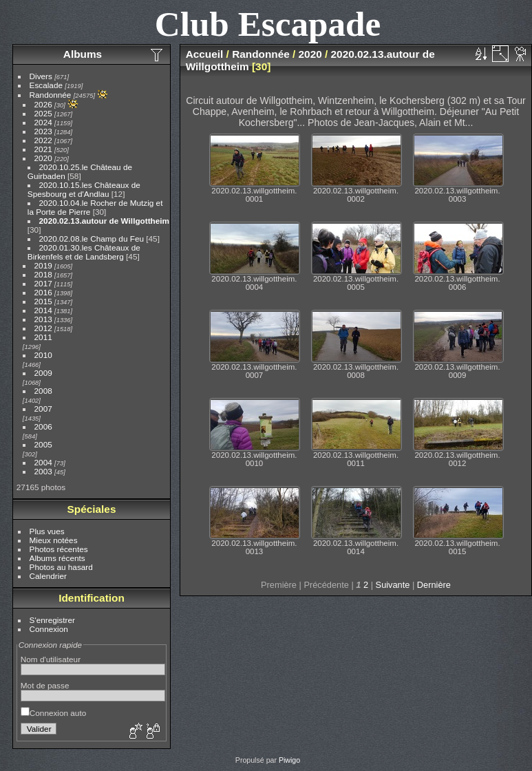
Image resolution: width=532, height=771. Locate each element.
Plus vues (47, 531)
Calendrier (48, 576)
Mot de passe (45, 685)
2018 (43, 274)
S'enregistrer (52, 620)
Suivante (393, 585)
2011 (43, 337)
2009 (43, 373)
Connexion (49, 629)
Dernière (434, 585)
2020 (43, 158)
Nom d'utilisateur (51, 659)
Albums (83, 54)
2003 (43, 471)
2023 (43, 131)
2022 (43, 140)
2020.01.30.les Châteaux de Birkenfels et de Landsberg (84, 252)
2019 (43, 265)
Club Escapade (268, 24)
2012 (43, 328)
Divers (41, 76)
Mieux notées (54, 540)
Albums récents (57, 558)
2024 (43, 122)
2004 (43, 462)
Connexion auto (53, 713)
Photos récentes (59, 549)
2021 (43, 149)
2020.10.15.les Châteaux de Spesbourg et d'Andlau (84, 189)
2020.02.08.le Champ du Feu (92, 239)
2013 (43, 319)
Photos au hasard (61, 567)
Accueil (205, 54)
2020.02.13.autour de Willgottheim (105, 221)
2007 (43, 409)
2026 (43, 104)
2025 (43, 113)
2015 (43, 301)
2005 (43, 444)
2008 (43, 391)
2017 (43, 283)
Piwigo (289, 760)
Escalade (46, 85)
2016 (43, 292)
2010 (43, 355)
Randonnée (51, 95)
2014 (43, 310)
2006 (43, 426)
